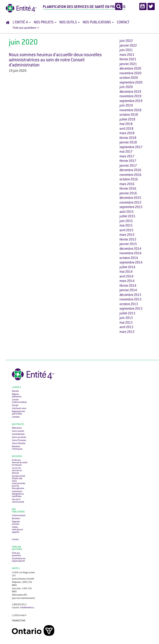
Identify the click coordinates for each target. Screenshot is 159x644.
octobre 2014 (129, 258)
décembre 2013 (130, 295)
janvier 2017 (128, 166)
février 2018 (128, 138)
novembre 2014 (130, 254)
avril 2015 (126, 231)
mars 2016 (127, 184)
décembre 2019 (130, 92)
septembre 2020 (131, 83)
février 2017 (128, 161)
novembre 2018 (130, 111)
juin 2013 (126, 318)
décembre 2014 (130, 249)
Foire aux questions (26, 28)
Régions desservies (17, 396)
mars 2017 (127, 157)
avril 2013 (126, 327)
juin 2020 (126, 87)
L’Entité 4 (22, 23)
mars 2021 (127, 55)
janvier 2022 (128, 46)
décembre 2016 (130, 170)
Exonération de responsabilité (19, 560)
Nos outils (70, 23)
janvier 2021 (128, 64)
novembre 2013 (130, 300)
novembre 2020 (130, 74)
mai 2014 (126, 272)
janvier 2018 (128, 143)
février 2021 (128, 60)
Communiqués (19, 516)
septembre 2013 (131, 309)
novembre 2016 (130, 175)
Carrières (16, 417)
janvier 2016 (128, 194)
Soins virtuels (18, 431)
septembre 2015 (131, 207)
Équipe (15, 405)
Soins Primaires (19, 441)
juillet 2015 (127, 217)
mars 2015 (127, 235)
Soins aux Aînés (19, 437)
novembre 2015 (130, 203)
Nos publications (98, 23)
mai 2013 (126, 323)
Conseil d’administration (19, 401)
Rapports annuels (16, 523)
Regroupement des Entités (18, 413)
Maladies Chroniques (17, 448)
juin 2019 (126, 106)
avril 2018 (126, 129)
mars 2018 (127, 133)
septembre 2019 (131, 101)
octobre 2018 (129, 115)
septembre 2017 (131, 147)
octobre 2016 (129, 180)
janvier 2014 (128, 290)
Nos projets (45, 23)
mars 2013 (127, 332)
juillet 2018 (127, 120)
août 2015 (127, 212)
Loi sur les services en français (17, 471)
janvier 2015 (128, 244)
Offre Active (17, 428)
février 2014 (128, 286)
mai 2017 (126, 152)
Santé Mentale (18, 434)
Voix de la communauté (18, 501)
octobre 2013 (129, 304)
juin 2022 (126, 41)
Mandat (15, 391)
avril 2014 (126, 277)
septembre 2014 (131, 263)
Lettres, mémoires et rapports (17, 530)
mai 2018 (126, 124)
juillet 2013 (127, 314)
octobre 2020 (129, 78)
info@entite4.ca (27, 608)
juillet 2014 (127, 268)
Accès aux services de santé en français (20, 463)
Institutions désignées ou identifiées (18, 494)
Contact (123, 23)
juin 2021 (126, 50)
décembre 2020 (130, 69)
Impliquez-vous (19, 409)
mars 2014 (127, 281)
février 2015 (128, 240)
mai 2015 (126, 226)
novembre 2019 (130, 97)
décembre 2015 (130, 198)
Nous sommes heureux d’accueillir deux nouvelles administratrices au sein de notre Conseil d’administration (55, 60)
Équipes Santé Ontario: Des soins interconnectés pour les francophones (19, 482)
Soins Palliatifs (19, 444)
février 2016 (128, 189)
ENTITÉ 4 (16, 569)
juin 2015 (126, 221)
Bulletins (16, 519)
